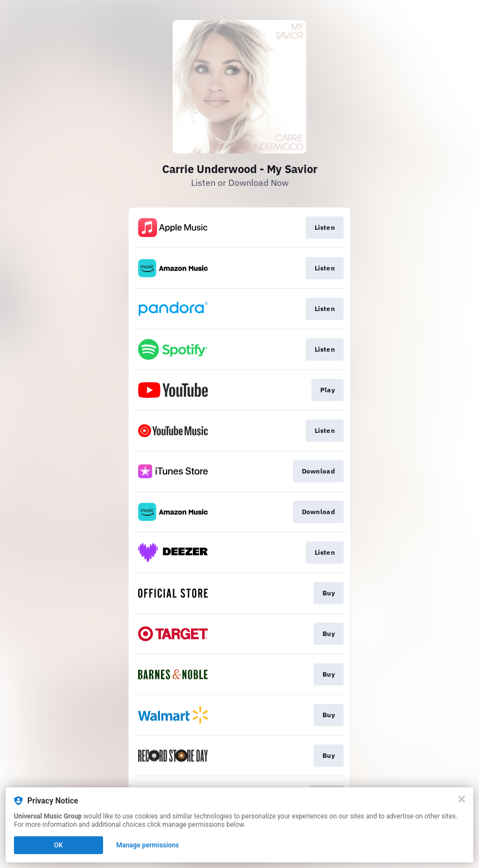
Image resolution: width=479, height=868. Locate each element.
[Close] (462, 799)
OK (58, 845)
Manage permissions (148, 845)
